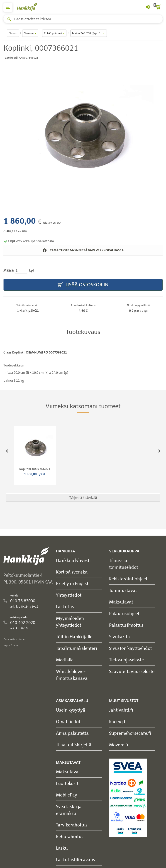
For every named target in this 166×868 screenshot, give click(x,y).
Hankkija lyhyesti (73, 560)
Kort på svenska (72, 572)
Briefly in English (73, 583)
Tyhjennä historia (83, 497)
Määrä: (9, 270)
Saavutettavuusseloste (132, 671)
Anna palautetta (72, 733)
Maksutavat (121, 602)
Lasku (62, 848)
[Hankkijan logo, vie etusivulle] (29, 7)
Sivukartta (120, 637)
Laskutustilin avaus (76, 859)
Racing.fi (118, 721)
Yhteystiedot (69, 595)
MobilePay (67, 795)
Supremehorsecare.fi (130, 733)
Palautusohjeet (124, 613)
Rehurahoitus (70, 836)
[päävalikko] (8, 7)
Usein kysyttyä (71, 710)
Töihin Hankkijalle (74, 637)
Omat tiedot (68, 721)
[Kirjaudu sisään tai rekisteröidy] (148, 7)
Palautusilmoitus (126, 625)
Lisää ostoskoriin (83, 285)
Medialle (65, 660)
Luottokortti (68, 783)
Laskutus (65, 607)
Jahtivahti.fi (121, 710)
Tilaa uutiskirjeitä (74, 745)
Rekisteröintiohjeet (128, 579)
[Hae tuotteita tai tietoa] (83, 19)
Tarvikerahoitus (72, 825)
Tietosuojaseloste (126, 660)
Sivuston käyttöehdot (131, 648)
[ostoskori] (158, 7)
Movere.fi (119, 745)
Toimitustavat (123, 590)
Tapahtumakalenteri (77, 648)
